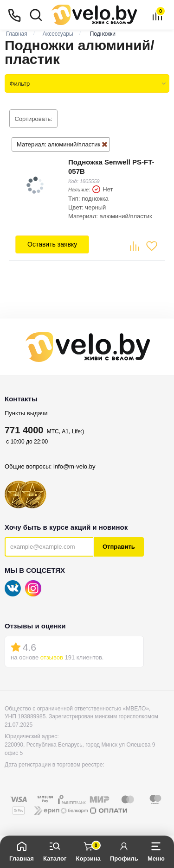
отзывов (52, 657)
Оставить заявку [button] (52, 244)
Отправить (119, 547)
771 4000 (24, 430)
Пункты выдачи (26, 413)
